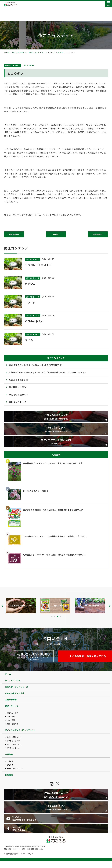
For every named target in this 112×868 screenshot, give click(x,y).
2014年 (60, 52)
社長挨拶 (10, 761)
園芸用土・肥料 (12, 713)
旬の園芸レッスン (17, 387)
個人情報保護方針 (13, 854)
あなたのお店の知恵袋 (15, 693)
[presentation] (2, 606)
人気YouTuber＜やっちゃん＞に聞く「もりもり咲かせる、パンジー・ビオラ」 (48, 372)
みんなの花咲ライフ (19, 395)
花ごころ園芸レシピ (19, 380)
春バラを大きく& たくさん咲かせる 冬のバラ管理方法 (35, 365)
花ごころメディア (19, 52)
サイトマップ (28, 854)
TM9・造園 (11, 720)
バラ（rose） (12, 716)
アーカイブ (50, 52)
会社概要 (10, 765)
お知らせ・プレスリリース (17, 687)
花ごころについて (13, 680)
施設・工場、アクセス (15, 768)
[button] (52, 617)
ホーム (7, 52)
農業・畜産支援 (12, 724)
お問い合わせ (11, 700)
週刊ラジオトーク (36, 52)
